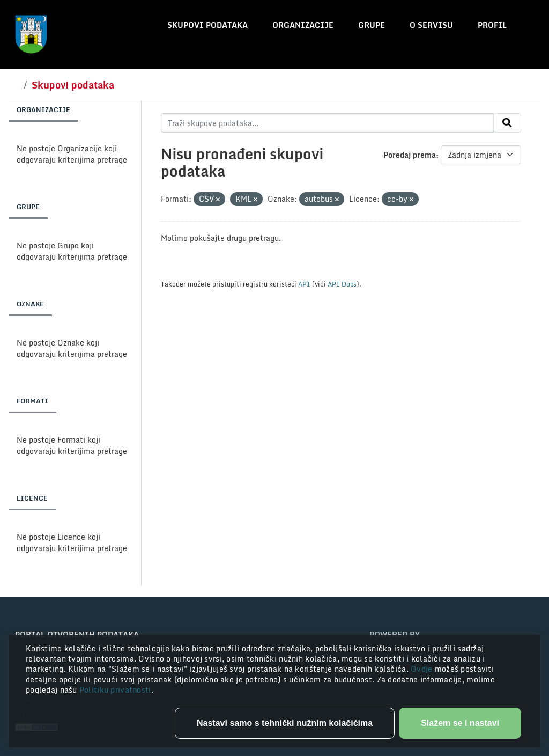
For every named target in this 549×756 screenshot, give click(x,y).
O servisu (431, 25)
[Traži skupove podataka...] (327, 123)
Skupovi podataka (207, 25)
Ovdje (423, 669)
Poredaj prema (410, 155)
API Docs (342, 284)
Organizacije (303, 25)
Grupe (372, 25)
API (304, 284)
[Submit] (507, 123)
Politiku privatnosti (115, 690)
